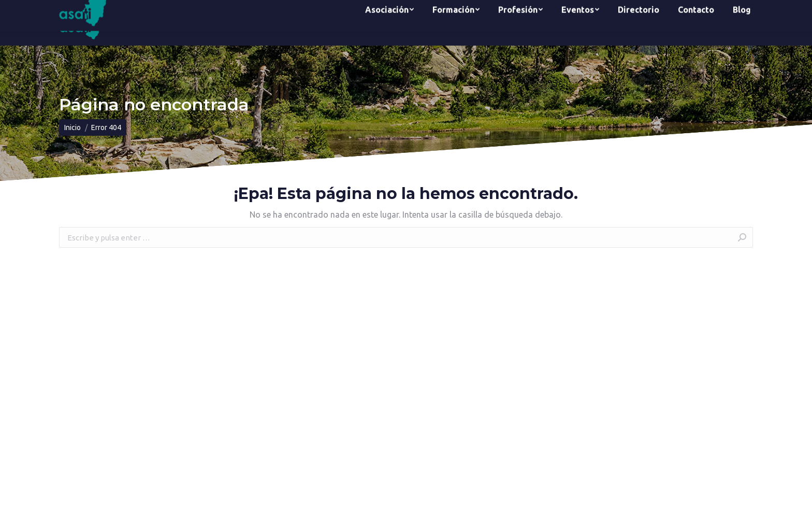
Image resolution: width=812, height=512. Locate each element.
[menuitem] (389, 23)
